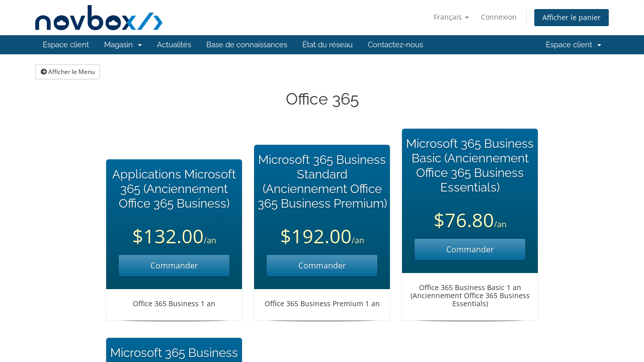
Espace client (66, 45)
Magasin (123, 45)
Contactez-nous (395, 45)
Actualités (174, 45)
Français (451, 17)
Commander (174, 265)
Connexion (499, 17)
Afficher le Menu (68, 72)
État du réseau (328, 45)
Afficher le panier (572, 17)
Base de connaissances (247, 45)
